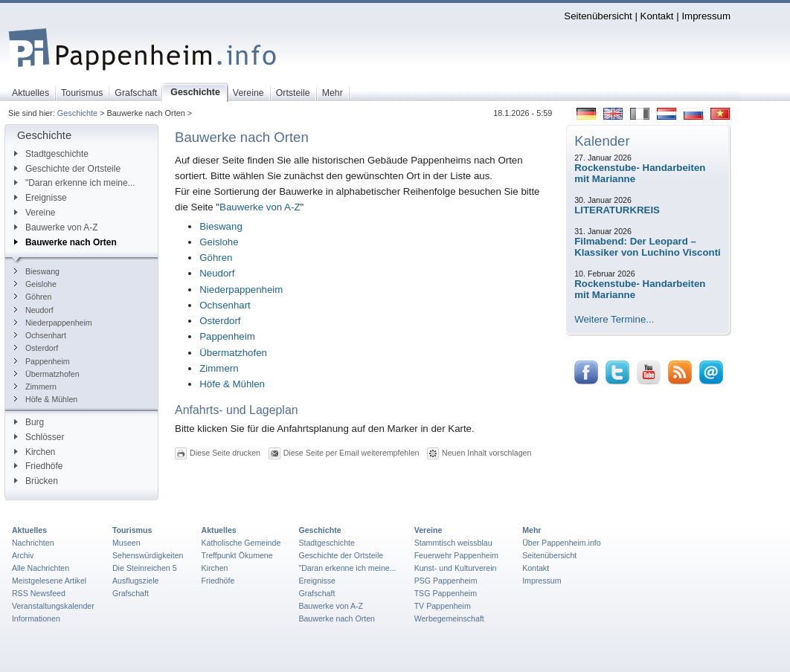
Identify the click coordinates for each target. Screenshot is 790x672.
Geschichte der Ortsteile (67, 169)
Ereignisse (41, 198)
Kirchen (35, 452)
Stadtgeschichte (51, 154)
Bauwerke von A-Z (56, 227)
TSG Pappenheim (446, 593)
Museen (126, 543)
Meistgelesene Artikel (49, 581)
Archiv (23, 555)
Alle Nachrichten (41, 568)
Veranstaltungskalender (53, 606)
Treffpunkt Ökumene (237, 555)
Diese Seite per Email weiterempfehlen (351, 453)
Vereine (35, 213)
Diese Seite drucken (225, 453)
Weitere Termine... (614, 319)
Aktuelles (29, 530)
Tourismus (132, 530)
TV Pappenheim (443, 606)
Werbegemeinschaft (449, 618)
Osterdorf (36, 348)
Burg (29, 422)
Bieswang (37, 271)
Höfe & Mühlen (46, 399)
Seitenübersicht (598, 16)
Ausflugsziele (136, 581)
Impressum (706, 16)
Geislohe (35, 284)
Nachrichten (33, 543)
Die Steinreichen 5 (145, 568)
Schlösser (39, 437)
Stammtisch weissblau (453, 543)
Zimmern (35, 387)
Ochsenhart (40, 335)
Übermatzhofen (47, 374)
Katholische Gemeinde (241, 543)
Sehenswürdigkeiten (148, 555)
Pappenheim (42, 361)
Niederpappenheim (53, 323)
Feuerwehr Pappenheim (456, 555)
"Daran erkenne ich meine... (75, 183)
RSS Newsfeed (39, 593)
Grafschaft (131, 593)
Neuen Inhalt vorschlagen (486, 453)
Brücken (36, 481)
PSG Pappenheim (446, 581)
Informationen (36, 618)
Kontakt (657, 16)
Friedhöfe (38, 466)
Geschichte (77, 113)
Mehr (532, 530)
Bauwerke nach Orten (65, 242)
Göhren (33, 297)
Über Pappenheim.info (562, 543)
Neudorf (34, 310)
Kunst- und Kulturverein (456, 568)
